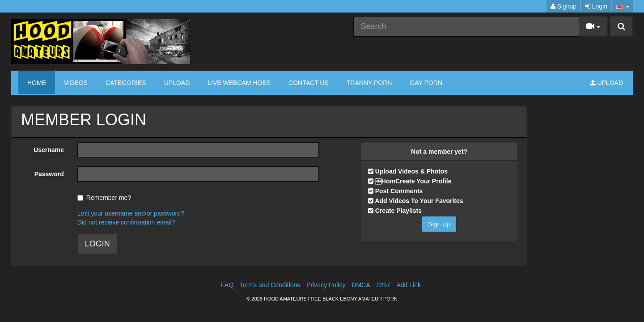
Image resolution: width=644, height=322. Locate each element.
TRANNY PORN (369, 83)
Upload (177, 83)
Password (49, 174)
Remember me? (104, 198)
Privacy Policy (326, 285)
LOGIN (97, 244)
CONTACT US (309, 83)
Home (37, 83)
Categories (126, 83)
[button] (622, 6)
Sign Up (439, 224)
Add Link (408, 285)
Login (596, 6)
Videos (76, 83)
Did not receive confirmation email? (126, 222)
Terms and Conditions (270, 285)
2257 (383, 285)
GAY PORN (426, 83)
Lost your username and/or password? (131, 213)
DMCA (361, 285)
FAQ (227, 285)
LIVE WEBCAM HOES (239, 83)
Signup (563, 6)
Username (49, 150)
